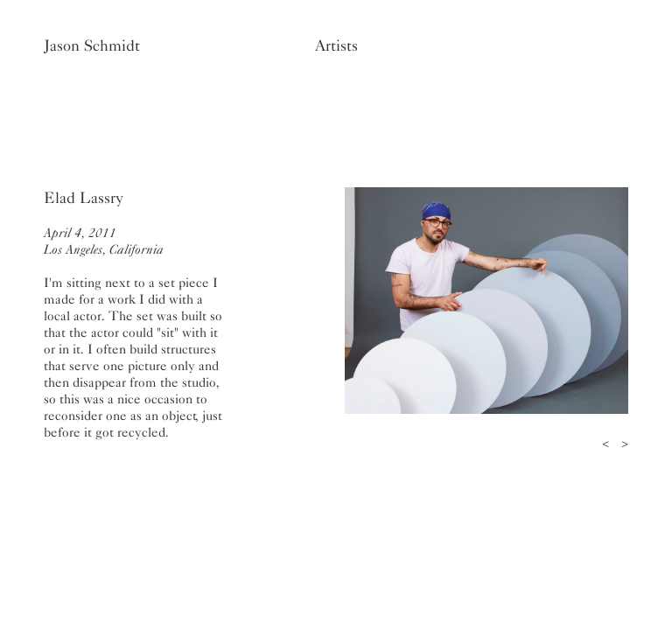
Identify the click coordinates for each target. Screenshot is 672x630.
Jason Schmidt (92, 45)
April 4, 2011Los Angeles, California (104, 241)
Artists (336, 45)
